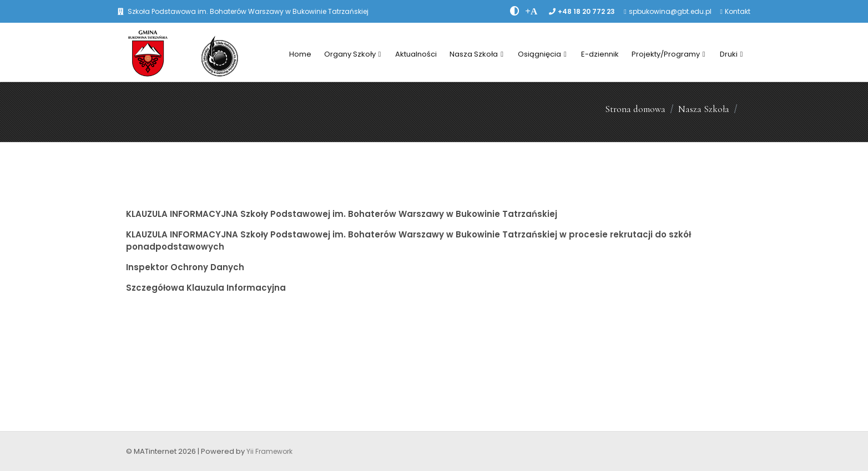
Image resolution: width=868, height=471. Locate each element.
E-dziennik (600, 54)
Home (300, 54)
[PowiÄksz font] (531, 11)
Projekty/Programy (668, 54)
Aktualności (416, 54)
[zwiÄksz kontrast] (515, 11)
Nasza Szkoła (476, 54)
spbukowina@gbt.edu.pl (670, 11)
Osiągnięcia (542, 54)
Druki (731, 54)
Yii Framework (269, 451)
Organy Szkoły (353, 54)
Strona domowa (635, 109)
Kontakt (738, 11)
